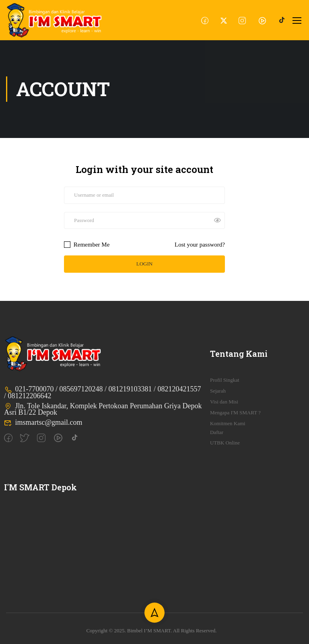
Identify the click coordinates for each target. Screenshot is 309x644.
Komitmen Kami (228, 423)
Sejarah (218, 391)
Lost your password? (200, 245)
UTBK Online (225, 443)
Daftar (217, 432)
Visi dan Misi (224, 402)
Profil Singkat (225, 380)
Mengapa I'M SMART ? (235, 413)
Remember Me (87, 245)
